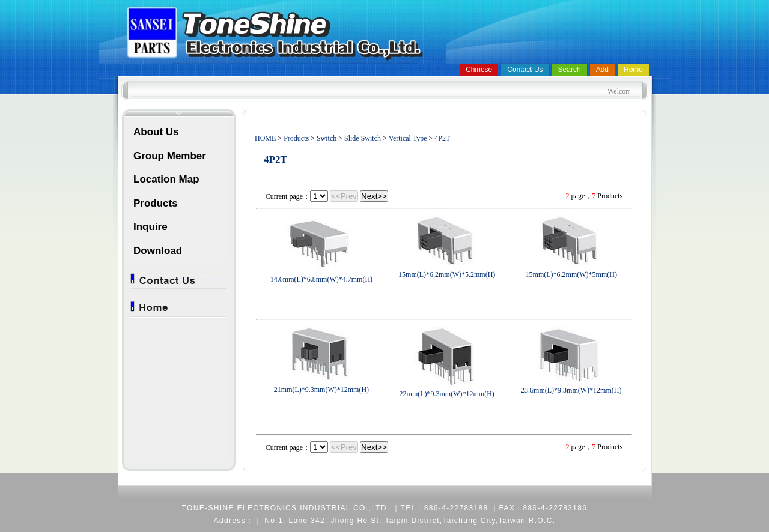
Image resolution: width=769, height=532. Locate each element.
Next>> (374, 196)
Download (158, 251)
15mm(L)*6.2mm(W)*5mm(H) (571, 274)
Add (602, 70)
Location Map (166, 179)
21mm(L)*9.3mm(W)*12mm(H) (321, 390)
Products (156, 203)
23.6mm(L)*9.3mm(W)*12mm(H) (571, 390)
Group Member (170, 156)
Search (570, 70)
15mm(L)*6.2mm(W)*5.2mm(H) (447, 274)
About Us (156, 132)
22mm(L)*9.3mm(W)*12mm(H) (447, 394)
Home (633, 70)
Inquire (150, 227)
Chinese (479, 70)
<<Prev (344, 196)
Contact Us (525, 70)
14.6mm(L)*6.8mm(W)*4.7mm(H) (321, 279)
